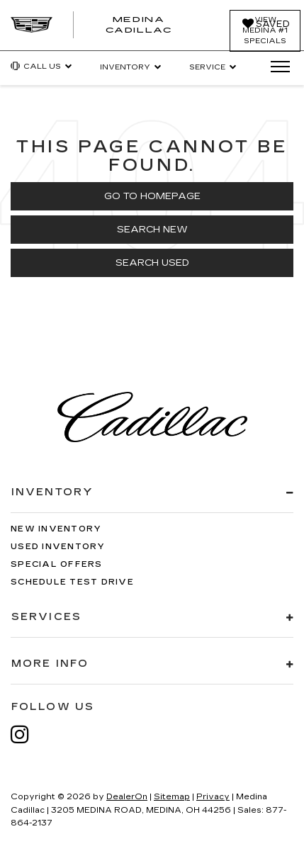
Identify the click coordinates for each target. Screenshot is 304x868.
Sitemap (172, 797)
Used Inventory (58, 547)
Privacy (213, 797)
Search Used (152, 263)
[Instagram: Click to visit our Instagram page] (27, 734)
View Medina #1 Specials (265, 30)
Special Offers (57, 564)
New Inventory (56, 529)
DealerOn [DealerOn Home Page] (127, 797)
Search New (152, 230)
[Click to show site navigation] (276, 67)
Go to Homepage (152, 196)
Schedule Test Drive (72, 582)
